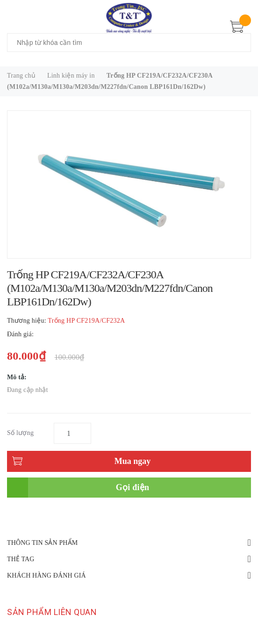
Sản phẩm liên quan (52, 612)
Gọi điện (133, 487)
